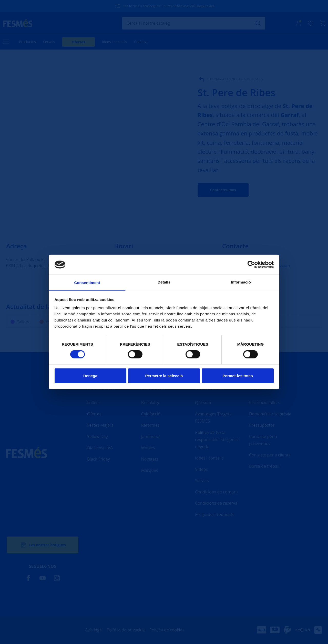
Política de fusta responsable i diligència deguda (217, 440)
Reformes (150, 425)
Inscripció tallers (265, 403)
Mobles (148, 448)
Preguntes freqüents (215, 514)
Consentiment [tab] (87, 283)
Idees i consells (115, 42)
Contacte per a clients (270, 455)
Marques (150, 470)
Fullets (93, 403)
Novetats (150, 459)
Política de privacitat (126, 630)
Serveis (49, 42)
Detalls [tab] (164, 282)
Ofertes (79, 42)
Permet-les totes (238, 376)
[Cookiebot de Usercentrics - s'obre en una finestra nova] (251, 264)
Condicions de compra (216, 492)
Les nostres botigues (42, 545)
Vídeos (201, 469)
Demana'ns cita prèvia (270, 414)
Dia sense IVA (100, 448)
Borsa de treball (264, 466)
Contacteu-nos (223, 190)
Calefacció (151, 414)
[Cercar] (194, 23)
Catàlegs (141, 42)
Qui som (203, 403)
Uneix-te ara (205, 6)
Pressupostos (262, 425)
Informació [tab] (241, 282)
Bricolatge (151, 403)
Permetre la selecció (164, 376)
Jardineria (150, 436)
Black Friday (99, 459)
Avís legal (94, 630)
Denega (90, 376)
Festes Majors (100, 425)
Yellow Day (98, 436)
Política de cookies (167, 630)
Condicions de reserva (216, 503)
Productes (27, 42)
